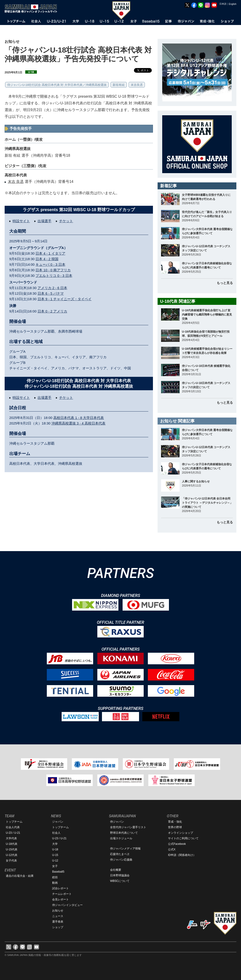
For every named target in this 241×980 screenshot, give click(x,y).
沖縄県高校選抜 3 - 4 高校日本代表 (78, 423)
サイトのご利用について (183, 838)
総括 (55, 877)
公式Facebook (177, 844)
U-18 (55, 849)
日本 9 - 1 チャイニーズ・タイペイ (65, 299)
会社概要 (116, 870)
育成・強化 (175, 822)
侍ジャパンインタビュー (67, 905)
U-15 (55, 855)
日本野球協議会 (120, 875)
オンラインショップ (181, 833)
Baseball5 (58, 872)
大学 (55, 844)
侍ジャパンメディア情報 (125, 849)
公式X (172, 849)
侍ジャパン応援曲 (121, 860)
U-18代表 (12, 844)
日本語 (223, 4)
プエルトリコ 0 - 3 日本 (54, 276)
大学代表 (11, 838)
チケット (66, 221)
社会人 (56, 833)
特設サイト (21, 221)
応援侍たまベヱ (120, 854)
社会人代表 (13, 827)
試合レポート (60, 888)
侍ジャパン (117, 822)
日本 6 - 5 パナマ (51, 293)
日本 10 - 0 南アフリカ (53, 270)
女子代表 (11, 861)
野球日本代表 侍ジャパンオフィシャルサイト (32, 9)
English (233, 4)
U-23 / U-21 (13, 833)
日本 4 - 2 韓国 (47, 259)
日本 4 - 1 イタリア (50, 253)
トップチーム (14, 822)
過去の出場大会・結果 (20, 876)
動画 (55, 883)
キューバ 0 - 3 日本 (50, 264)
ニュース (58, 916)
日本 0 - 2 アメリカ (52, 311)
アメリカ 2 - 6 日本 (52, 288)
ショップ (58, 927)
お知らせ (58, 911)
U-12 (55, 861)
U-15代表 (12, 849)
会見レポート (60, 899)
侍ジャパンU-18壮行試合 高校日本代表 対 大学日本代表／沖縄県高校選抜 (57, 85)
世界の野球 (175, 827)
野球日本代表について (124, 833)
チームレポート (62, 894)
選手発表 (58, 922)
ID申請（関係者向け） (182, 855)
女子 (55, 866)
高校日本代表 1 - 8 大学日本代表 (79, 418)
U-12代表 (12, 855)
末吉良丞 (137, 85)
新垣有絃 (119, 85)
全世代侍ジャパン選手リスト (128, 827)
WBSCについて (120, 881)
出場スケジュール (121, 838)
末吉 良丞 (16, 182)
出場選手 (44, 221)
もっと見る (225, 283)
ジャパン (58, 822)
